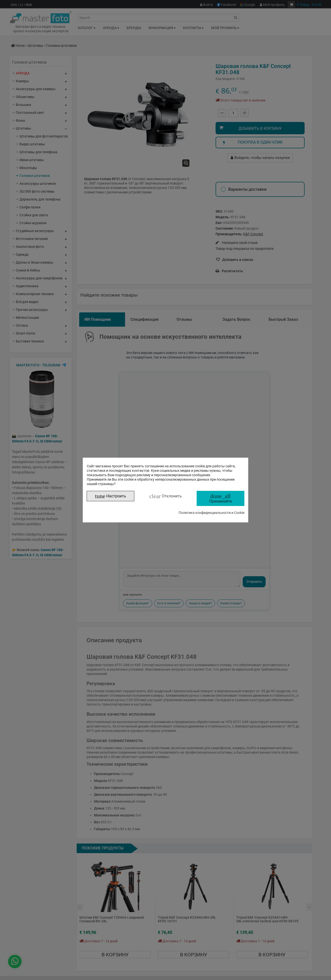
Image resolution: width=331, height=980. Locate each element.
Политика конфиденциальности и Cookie (211, 512)
